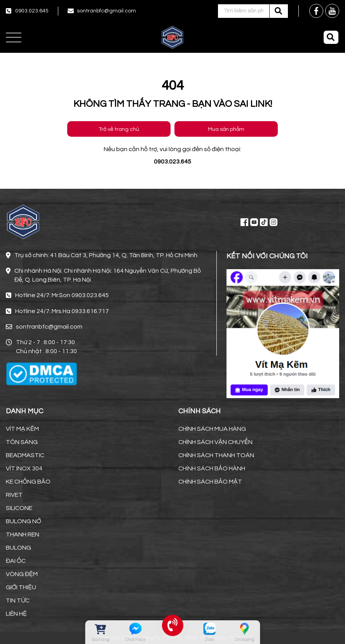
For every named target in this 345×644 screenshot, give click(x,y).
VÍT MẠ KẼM (22, 429)
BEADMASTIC (25, 455)
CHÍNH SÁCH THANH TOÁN (216, 455)
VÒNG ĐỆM (22, 574)
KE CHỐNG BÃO (28, 482)
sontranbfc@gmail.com (106, 11)
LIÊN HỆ (16, 614)
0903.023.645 (32, 11)
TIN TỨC (18, 600)
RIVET (14, 495)
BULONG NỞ (24, 521)
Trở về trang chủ (119, 129)
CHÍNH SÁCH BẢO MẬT (210, 482)
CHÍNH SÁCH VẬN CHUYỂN (215, 442)
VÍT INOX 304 (24, 468)
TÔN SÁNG (22, 442)
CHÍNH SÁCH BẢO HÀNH (212, 468)
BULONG (18, 548)
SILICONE (19, 508)
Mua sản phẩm (226, 129)
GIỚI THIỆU (21, 587)
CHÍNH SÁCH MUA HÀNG (212, 429)
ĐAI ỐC (16, 561)
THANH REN (23, 534)
